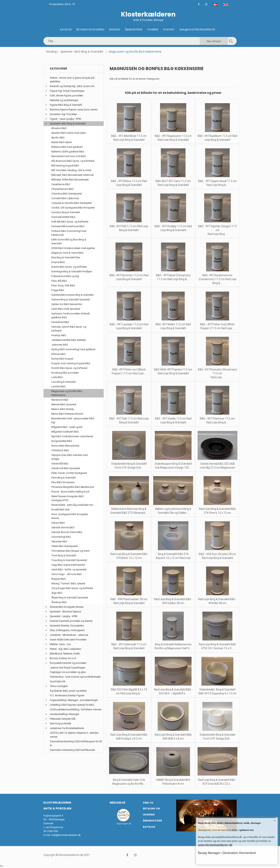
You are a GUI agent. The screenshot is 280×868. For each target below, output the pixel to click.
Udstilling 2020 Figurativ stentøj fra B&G (72, 705)
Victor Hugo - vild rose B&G (67, 574)
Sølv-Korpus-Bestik (61, 723)
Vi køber (153, 29)
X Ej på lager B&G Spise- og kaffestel (72, 588)
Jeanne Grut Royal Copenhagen (68, 668)
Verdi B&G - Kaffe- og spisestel (69, 569)
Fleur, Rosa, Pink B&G (63, 285)
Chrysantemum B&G (63, 189)
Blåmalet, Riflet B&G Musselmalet (70, 180)
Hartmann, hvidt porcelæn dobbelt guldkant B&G (70, 315)
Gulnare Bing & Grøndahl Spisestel (71, 299)
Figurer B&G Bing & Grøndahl (66, 105)
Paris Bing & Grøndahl (63, 478)
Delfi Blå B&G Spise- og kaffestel (70, 222)
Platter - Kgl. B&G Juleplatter (65, 649)
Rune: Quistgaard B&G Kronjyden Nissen (70, 516)
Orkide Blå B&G (60, 464)
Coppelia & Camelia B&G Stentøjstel (71, 203)
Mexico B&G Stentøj (63, 409)
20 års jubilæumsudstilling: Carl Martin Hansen (76, 709)
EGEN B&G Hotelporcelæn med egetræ (73, 248)
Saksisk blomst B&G (63, 527)
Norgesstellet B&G (62, 441)
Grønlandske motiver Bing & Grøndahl (72, 295)
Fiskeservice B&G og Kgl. (65, 276)
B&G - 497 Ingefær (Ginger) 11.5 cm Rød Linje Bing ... (217, 230)
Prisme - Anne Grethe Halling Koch (70, 492)
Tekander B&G (59, 541)
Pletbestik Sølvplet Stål (63, 719)
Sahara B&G (58, 523)
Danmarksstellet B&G (63, 217)
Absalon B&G (59, 128)
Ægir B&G (57, 593)
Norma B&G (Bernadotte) (65, 446)
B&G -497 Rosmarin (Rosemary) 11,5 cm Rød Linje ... (217, 373)
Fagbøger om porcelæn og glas (68, 672)
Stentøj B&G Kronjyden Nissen (67, 607)
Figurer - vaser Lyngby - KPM (65, 119)
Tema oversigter (59, 686)
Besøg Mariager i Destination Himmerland (227, 853)
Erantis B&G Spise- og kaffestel (69, 267)
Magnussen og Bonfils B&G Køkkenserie (67, 393)
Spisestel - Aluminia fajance (65, 612)
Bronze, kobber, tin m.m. (63, 658)
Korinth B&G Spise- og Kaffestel (69, 368)
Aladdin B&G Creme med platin (69, 133)
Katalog (66, 29)
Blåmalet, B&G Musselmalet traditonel (72, 175)
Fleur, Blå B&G (59, 281)
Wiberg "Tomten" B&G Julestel (68, 584)
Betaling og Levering (90, 29)
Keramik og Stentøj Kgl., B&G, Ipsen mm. (72, 86)
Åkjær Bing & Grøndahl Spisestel (70, 598)
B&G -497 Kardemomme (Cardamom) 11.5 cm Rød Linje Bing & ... (217, 279)
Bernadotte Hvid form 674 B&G (69, 156)
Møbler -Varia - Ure (60, 644)
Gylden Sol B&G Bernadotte (67, 304)
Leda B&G (57, 377)
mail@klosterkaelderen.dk (66, 835)
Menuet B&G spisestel (64, 404)
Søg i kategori (214, 41)
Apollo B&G (58, 138)
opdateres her (246, 830)
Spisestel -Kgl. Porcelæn (63, 114)
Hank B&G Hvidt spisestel (66, 309)
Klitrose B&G (58, 354)
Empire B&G (58, 262)
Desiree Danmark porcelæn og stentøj (71, 621)
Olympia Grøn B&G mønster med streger (70, 457)
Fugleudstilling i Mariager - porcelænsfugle (74, 700)
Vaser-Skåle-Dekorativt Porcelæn (68, 640)
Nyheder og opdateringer (64, 100)
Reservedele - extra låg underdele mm (72, 505)
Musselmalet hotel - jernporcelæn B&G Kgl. (73, 420)
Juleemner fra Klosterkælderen (67, 728)
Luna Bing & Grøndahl (63, 382)
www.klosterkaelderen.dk (215, 845)
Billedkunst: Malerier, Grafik (65, 654)
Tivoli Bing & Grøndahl (64, 555)
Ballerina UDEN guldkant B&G (68, 152)
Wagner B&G (59, 579)
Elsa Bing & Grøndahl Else (66, 257)
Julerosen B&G (60, 345)
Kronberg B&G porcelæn (65, 373)
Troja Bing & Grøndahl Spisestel (69, 560)
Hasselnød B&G (60, 322)
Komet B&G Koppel (62, 359)
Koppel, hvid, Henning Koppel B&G (71, 363)
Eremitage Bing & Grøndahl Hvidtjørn (72, 271)
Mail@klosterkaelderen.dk (197, 29)
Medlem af (118, 803)
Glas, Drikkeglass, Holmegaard (67, 630)
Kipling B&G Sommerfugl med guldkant (73, 349)
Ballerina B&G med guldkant (67, 147)
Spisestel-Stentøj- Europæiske (67, 626)
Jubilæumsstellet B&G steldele (69, 340)
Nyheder (115, 29)
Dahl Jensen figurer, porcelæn (66, 95)
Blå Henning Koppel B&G (65, 166)
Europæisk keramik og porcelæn (68, 663)
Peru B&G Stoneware (63, 482)
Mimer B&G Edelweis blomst (67, 414)
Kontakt (169, 29)
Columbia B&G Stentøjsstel (66, 194)
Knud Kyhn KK (58, 681)
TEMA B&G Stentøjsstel (64, 546)
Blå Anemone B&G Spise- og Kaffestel (73, 161)
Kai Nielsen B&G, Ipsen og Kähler (68, 691)
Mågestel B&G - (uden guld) (67, 427)
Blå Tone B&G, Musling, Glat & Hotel (71, 170)
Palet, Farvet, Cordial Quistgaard (69, 473)
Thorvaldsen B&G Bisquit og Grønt (70, 551)
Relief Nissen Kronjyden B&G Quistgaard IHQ (67, 498)
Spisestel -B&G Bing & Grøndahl (82, 52)
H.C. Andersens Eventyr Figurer (67, 695)
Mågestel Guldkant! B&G (65, 432)
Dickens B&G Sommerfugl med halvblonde (69, 233)
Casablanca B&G (61, 184)
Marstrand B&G (60, 400)
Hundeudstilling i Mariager (64, 714)
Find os (148, 803)
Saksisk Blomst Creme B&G (67, 532)
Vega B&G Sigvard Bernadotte (68, 565)
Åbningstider (134, 29)
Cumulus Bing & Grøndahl (66, 212)
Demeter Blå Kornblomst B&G (68, 226)
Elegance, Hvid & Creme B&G (67, 253)
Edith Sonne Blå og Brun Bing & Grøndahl (69, 241)
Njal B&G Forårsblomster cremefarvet (72, 436)
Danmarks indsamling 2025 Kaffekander (73, 750)
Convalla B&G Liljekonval (65, 198)
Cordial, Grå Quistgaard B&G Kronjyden (73, 208)
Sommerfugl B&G (61, 537)
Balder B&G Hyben (62, 142)
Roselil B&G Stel (60, 510)
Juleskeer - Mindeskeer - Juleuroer (69, 635)
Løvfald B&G (58, 387)
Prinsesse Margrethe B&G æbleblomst (73, 487)
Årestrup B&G (59, 602)
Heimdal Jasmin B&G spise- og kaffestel (69, 329)
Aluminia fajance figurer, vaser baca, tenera (74, 109)
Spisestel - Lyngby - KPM (63, 616)
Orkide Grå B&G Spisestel (66, 468)
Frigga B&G (58, 290)
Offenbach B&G (60, 450)
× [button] (275, 821)
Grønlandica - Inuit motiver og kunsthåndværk (75, 677)
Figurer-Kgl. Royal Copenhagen (67, 91)
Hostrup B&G (59, 335)
